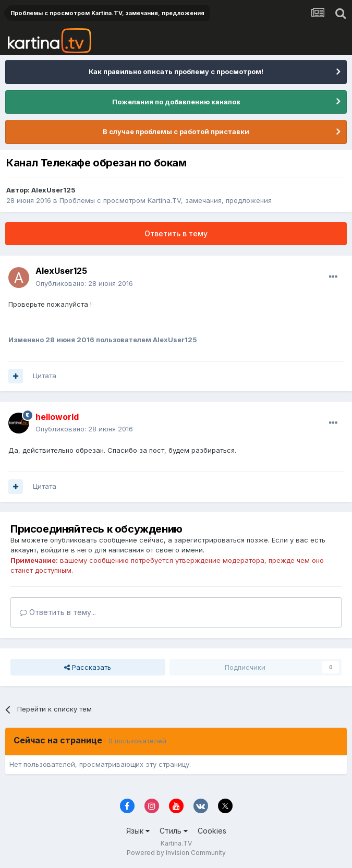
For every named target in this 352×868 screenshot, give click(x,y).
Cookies (212, 831)
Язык (138, 831)
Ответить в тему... (58, 612)
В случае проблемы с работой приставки (176, 131)
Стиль (174, 831)
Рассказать (88, 667)
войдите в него (66, 550)
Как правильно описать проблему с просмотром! (176, 71)
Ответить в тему (176, 233)
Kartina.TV (176, 843)
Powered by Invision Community (176, 853)
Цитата (45, 376)
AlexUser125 (53, 190)
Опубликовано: (84, 283)
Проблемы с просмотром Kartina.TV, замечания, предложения (166, 200)
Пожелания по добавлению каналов (176, 102)
